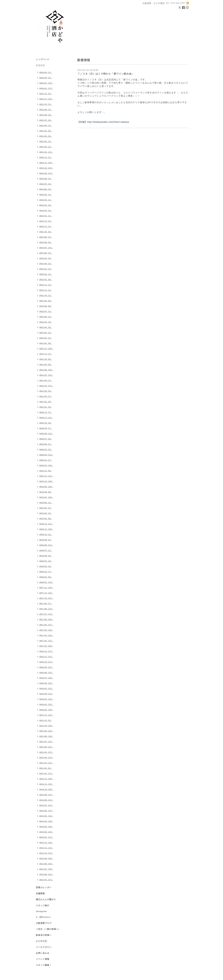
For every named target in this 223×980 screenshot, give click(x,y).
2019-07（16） (46, 497)
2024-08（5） (46, 179)
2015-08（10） (46, 736)
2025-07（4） (46, 120)
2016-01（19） (46, 710)
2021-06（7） (46, 380)
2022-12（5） (46, 285)
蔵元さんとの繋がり (46, 899)
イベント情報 (43, 959)
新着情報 (40, 65)
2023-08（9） (46, 242)
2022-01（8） (46, 343)
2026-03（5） (46, 78)
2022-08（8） (46, 306)
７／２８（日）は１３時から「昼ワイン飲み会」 (106, 74)
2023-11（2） (46, 226)
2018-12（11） (46, 524)
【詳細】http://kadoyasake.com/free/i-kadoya (103, 122)
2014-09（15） (46, 795)
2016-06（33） (46, 683)
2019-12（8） (46, 471)
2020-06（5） (46, 444)
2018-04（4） (46, 566)
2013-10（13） (46, 853)
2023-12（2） (46, 221)
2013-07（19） (46, 869)
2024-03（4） (46, 205)
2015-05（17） (46, 752)
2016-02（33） (46, 704)
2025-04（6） (46, 136)
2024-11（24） (46, 163)
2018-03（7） (46, 572)
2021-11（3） (46, 354)
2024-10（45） (46, 168)
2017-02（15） (46, 641)
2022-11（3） (46, 290)
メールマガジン (44, 947)
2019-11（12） (46, 476)
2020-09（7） (46, 428)
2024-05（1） (46, 194)
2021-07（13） (46, 375)
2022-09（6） (46, 301)
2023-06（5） (46, 253)
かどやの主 (41, 941)
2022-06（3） (46, 317)
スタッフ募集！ (44, 965)
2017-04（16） (46, 630)
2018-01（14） (46, 582)
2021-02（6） (46, 402)
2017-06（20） (46, 619)
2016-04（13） (46, 694)
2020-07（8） (46, 439)
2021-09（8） (46, 364)
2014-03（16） (46, 826)
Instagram (41, 911)
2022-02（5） (46, 338)
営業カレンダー (44, 887)
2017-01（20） (46, 646)
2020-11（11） (46, 418)
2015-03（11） (46, 763)
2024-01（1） (46, 216)
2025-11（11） (46, 99)
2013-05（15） (46, 880)
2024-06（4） (46, 189)
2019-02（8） (46, 518)
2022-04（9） (46, 327)
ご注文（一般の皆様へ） (48, 929)
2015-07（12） (46, 742)
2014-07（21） (46, 805)
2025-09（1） (46, 109)
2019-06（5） (46, 503)
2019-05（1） (46, 508)
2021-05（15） (46, 386)
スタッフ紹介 (43, 905)
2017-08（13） (46, 609)
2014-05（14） (46, 816)
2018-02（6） (46, 577)
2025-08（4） (46, 115)
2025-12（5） (46, 94)
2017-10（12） (46, 598)
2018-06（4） (46, 556)
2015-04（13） (46, 757)
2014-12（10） (46, 779)
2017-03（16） (46, 635)
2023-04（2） (46, 264)
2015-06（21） (46, 747)
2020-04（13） (46, 455)
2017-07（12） (46, 614)
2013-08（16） (46, 864)
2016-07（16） (46, 678)
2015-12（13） (46, 715)
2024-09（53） (46, 173)
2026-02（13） (46, 83)
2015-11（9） (46, 720)
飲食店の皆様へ (44, 935)
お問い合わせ (43, 953)
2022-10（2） (46, 295)
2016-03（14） (46, 699)
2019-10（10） (46, 481)
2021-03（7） (46, 396)
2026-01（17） (46, 88)
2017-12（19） (46, 587)
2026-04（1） (46, 72)
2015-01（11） (46, 773)
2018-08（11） (46, 545)
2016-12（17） (46, 651)
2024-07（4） (46, 184)
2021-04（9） (46, 391)
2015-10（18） (46, 726)
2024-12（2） (46, 157)
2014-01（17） (46, 837)
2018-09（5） (46, 540)
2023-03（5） (46, 269)
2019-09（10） (46, 487)
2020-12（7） (46, 412)
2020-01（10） (46, 465)
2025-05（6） (46, 131)
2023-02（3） (46, 274)
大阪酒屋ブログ (44, 923)
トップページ (43, 59)
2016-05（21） (46, 688)
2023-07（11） (46, 248)
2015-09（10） (46, 731)
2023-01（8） (46, 279)
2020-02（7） (46, 460)
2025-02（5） (46, 147)
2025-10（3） (46, 104)
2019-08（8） (46, 492)
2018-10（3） (46, 534)
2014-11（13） (46, 784)
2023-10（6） (46, 232)
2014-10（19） (46, 789)
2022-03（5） (46, 333)
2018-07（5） (46, 550)
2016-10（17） (46, 662)
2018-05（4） (46, 561)
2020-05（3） (46, 449)
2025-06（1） (46, 125)
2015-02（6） (46, 768)
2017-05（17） (46, 625)
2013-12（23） (46, 842)
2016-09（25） (46, 667)
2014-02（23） (46, 832)
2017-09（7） (46, 603)
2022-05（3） (46, 322)
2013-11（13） (46, 848)
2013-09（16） (46, 858)
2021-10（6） (46, 359)
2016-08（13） (46, 672)
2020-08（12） (46, 433)
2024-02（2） (46, 210)
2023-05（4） (46, 258)
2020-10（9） (46, 423)
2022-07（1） (46, 311)
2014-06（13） (46, 811)
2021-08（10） (46, 370)
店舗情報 (40, 893)
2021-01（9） (46, 407)
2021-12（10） (46, 348)
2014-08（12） (46, 800)
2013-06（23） (46, 874)
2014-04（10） (46, 821)
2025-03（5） (46, 141)
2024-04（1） (46, 200)
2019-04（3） (46, 513)
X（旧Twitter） (44, 917)
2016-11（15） (46, 657)
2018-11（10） (46, 529)
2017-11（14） (46, 593)
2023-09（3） (46, 237)
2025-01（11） (46, 152)
